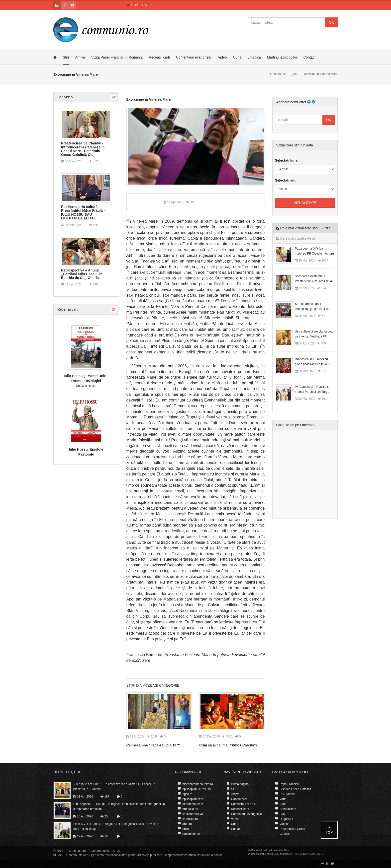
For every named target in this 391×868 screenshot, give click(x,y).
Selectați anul (286, 180)
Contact (309, 57)
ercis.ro (187, 829)
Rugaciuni (286, 819)
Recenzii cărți (159, 57)
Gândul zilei (239, 799)
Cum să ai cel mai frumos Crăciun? (228, 745)
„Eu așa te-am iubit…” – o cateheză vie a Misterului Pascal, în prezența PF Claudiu (114, 787)
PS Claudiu (287, 794)
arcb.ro (187, 824)
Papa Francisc (289, 784)
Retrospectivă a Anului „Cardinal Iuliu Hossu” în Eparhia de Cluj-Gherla (82, 274)
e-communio (278, 74)
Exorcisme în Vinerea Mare (149, 99)
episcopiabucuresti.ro (197, 789)
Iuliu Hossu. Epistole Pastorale (86, 452)
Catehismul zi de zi (244, 804)
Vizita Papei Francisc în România (117, 57)
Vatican (285, 824)
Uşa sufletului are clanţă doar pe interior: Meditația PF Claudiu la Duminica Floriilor (314, 336)
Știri (66, 57)
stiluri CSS (273, 854)
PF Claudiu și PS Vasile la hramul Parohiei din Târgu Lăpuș (312, 392)
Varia (283, 799)
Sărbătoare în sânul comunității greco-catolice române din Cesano (312, 309)
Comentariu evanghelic (194, 57)
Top (329, 830)
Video (222, 57)
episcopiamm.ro (193, 799)
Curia (237, 57)
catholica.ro (190, 819)
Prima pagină (240, 784)
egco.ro (188, 794)
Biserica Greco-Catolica (295, 789)
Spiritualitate (288, 809)
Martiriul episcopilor (282, 57)
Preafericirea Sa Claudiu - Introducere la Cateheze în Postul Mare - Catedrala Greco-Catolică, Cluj (83, 149)
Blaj (282, 814)
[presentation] (196, 441)
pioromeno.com (193, 804)
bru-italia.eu (190, 809)
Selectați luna (286, 160)
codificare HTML (289, 854)
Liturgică (254, 57)
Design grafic (258, 854)
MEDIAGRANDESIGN (312, 854)
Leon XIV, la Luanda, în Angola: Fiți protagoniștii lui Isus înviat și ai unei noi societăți (117, 826)
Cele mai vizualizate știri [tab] (297, 238)
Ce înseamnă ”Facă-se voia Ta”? (153, 745)
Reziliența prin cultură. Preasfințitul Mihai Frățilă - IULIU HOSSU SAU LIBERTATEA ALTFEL (83, 213)
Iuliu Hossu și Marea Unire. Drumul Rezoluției (86, 378)
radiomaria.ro (191, 834)
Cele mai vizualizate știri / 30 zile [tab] (303, 228)
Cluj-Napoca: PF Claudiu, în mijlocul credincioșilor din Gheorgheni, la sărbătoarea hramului (119, 806)
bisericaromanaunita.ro (198, 784)
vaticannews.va (193, 814)
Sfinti (283, 804)
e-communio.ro (76, 851)
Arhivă (80, 57)
